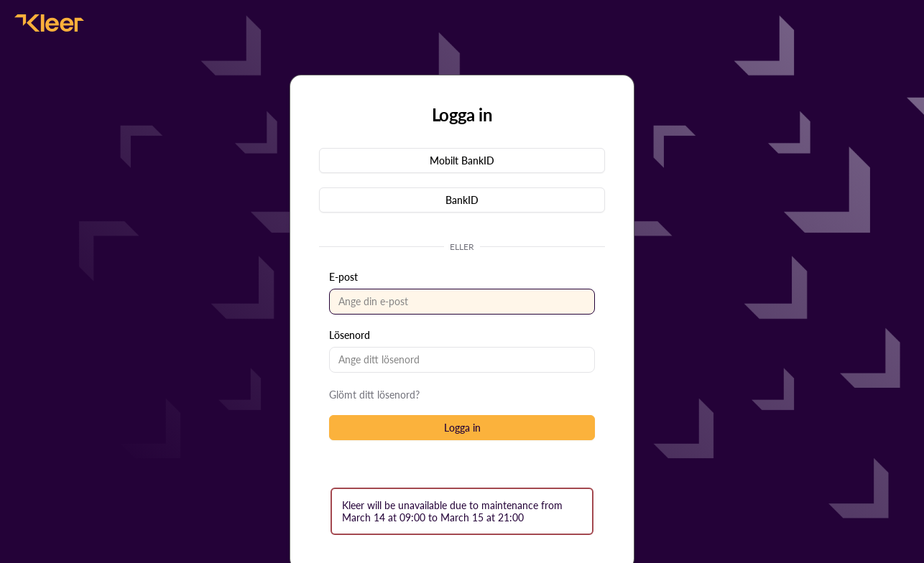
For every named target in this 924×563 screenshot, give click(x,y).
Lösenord (350, 335)
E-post (343, 277)
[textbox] (462, 302)
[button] (462, 160)
